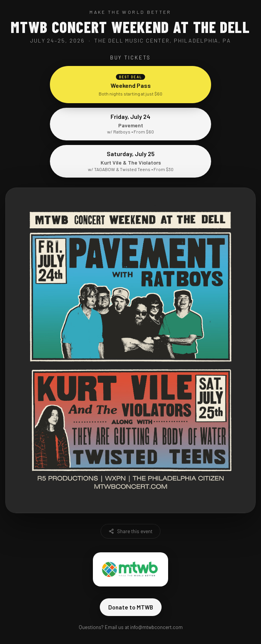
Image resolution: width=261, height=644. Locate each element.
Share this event (130, 531)
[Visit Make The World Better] (130, 569)
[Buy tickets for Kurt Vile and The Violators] (130, 426)
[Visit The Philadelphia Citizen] (184, 471)
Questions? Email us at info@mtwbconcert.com (131, 627)
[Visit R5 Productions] (66, 471)
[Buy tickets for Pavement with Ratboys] (130, 269)
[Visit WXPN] (120, 471)
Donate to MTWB (131, 607)
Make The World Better (130, 12)
